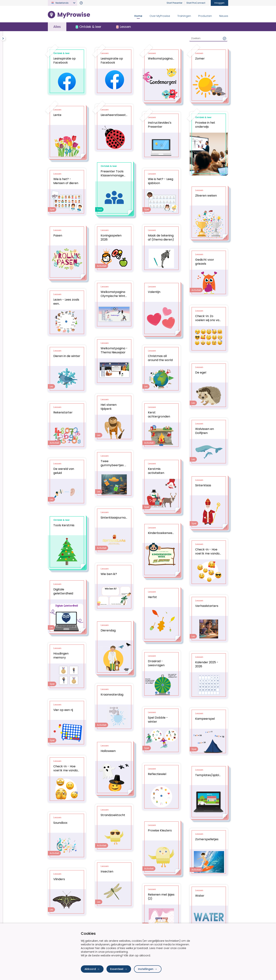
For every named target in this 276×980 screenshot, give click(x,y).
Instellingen (148, 969)
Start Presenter (174, 3)
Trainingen (184, 16)
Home (138, 16)
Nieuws (224, 16)
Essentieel (119, 969)
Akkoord (92, 969)
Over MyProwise (160, 16)
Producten (205, 16)
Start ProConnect (196, 3)
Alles (57, 27)
